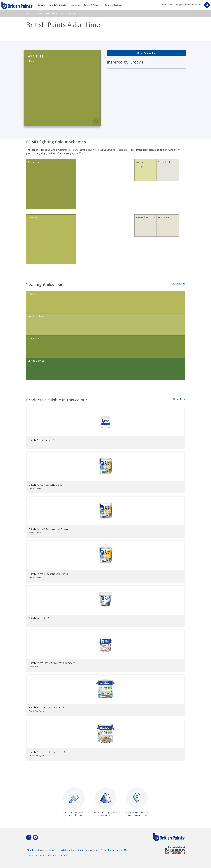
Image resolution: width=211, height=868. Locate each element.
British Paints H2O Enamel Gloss (47, 707)
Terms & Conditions (66, 850)
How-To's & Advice (58, 5)
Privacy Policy (107, 850)
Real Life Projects (114, 5)
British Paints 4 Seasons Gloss (45, 485)
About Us (31, 850)
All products (179, 399)
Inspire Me (76, 5)
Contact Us (196, 5)
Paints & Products (93, 5)
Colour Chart (178, 284)
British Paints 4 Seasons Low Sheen (48, 529)
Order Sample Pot (147, 53)
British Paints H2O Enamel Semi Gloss (50, 752)
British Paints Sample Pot (43, 440)
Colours (42, 5)
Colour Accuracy (46, 850)
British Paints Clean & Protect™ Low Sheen (52, 663)
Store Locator (167, 5)
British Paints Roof (39, 618)
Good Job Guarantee (182, 5)
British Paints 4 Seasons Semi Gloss (48, 574)
